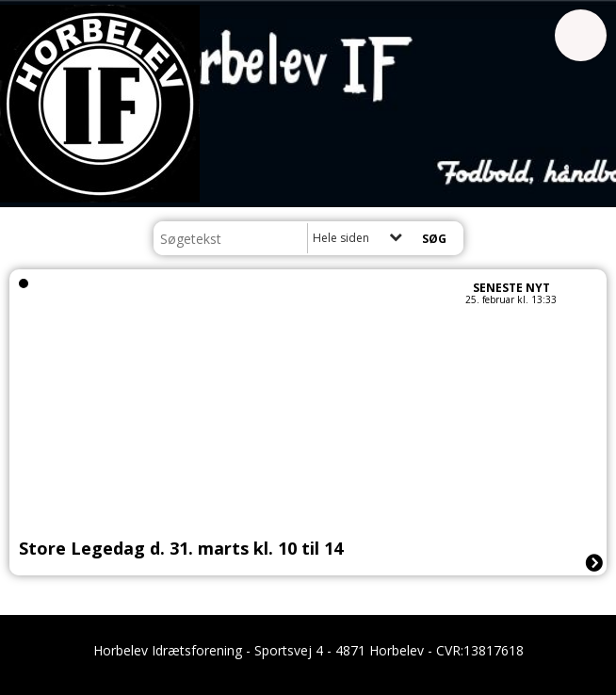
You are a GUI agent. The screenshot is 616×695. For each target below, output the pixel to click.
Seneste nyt (511, 288)
